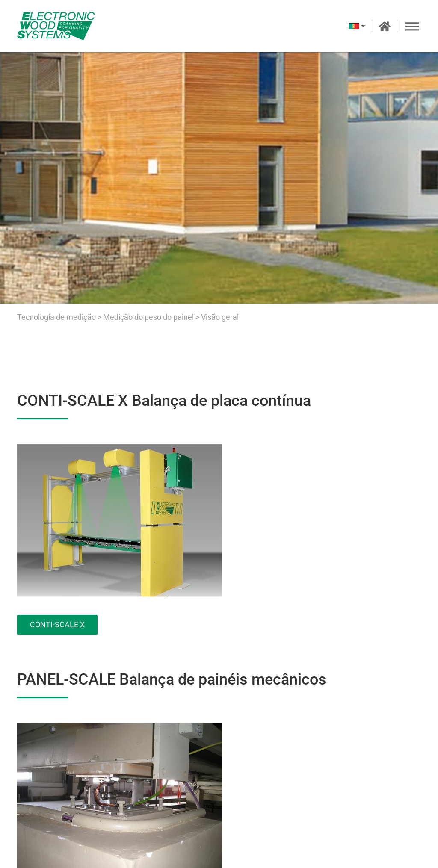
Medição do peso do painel (149, 317)
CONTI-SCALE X (57, 624)
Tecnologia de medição (56, 317)
